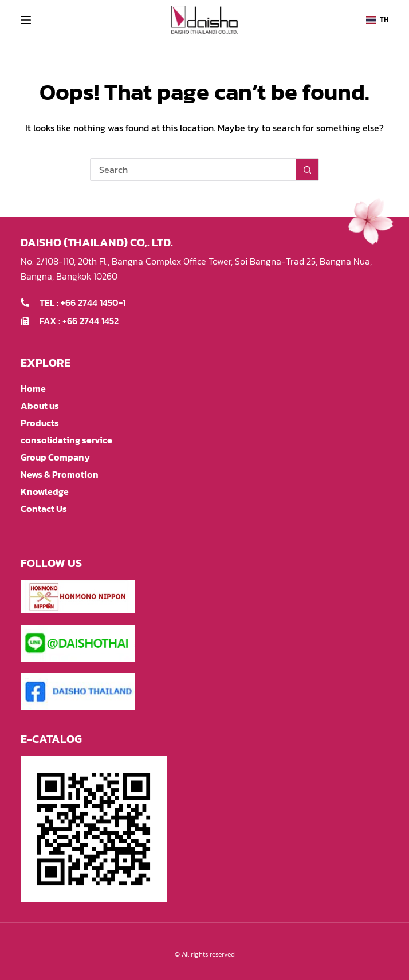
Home (33, 388)
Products (40, 423)
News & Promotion (60, 474)
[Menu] (26, 20)
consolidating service (66, 440)
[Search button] (308, 170)
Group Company (55, 457)
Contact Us (44, 509)
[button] (377, 20)
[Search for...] (193, 170)
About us (40, 406)
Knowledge (45, 491)
